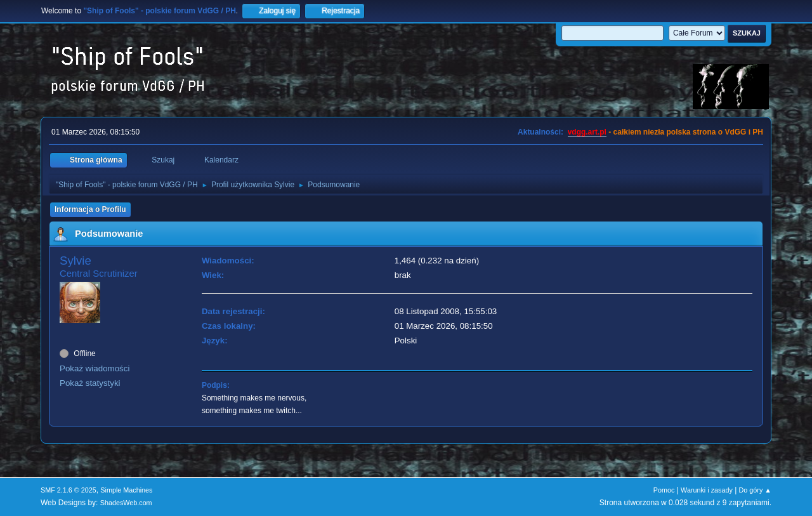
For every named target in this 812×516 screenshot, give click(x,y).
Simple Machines (126, 490)
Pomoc (664, 490)
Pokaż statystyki (90, 383)
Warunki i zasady (707, 490)
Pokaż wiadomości (95, 368)
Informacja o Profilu (90, 209)
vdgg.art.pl (587, 132)
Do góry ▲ (755, 490)
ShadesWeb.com (126, 503)
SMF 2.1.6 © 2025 (69, 490)
